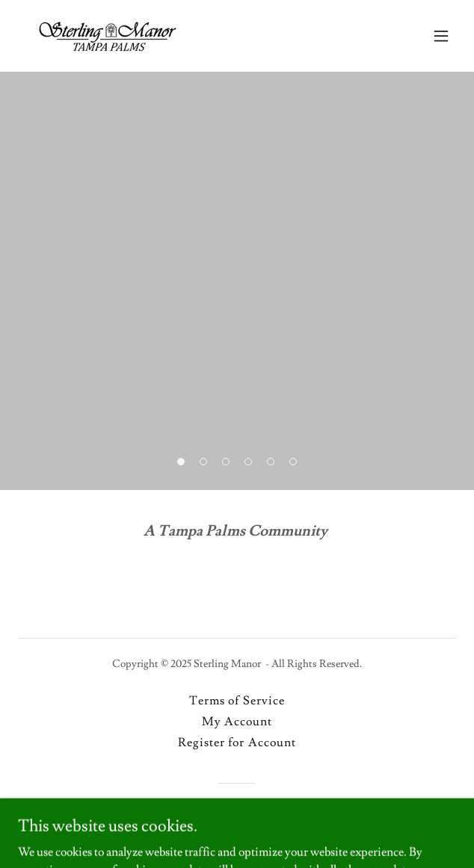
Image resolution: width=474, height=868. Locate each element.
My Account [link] (237, 722)
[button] (441, 36)
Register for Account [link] (237, 743)
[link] (108, 36)
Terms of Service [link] (237, 701)
